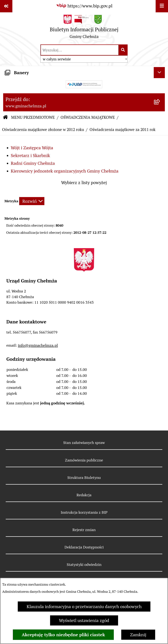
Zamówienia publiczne (84, 460)
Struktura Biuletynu (84, 478)
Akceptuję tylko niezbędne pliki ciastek (63, 635)
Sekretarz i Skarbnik (30, 155)
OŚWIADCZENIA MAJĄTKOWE (88, 117)
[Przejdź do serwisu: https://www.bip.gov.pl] (84, 6)
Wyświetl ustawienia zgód (84, 620)
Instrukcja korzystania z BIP (84, 512)
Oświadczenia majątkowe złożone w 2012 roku (43, 130)
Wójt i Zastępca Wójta (32, 148)
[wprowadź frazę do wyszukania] (80, 50)
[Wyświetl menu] (162, 6)
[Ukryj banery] (159, 73)
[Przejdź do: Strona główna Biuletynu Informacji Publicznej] (5, 118)
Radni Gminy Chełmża (33, 163)
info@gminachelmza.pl (38, 345)
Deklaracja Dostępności (84, 547)
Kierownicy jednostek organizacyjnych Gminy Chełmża (65, 171)
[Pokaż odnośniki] (6, 6)
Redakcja (84, 495)
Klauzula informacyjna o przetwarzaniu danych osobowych (84, 607)
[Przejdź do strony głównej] (84, 28)
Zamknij (138, 635)
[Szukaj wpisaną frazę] (123, 50)
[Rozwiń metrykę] (32, 201)
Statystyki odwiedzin (84, 565)
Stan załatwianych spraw (84, 443)
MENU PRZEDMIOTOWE (33, 117)
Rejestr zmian (84, 530)
